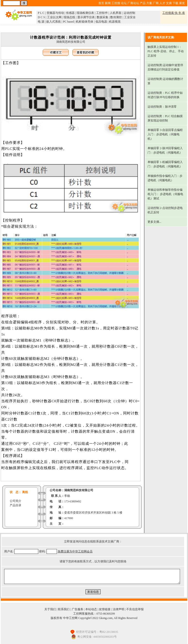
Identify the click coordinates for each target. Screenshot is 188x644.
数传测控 (116, 17)
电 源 (41, 22)
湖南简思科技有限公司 (71, 42)
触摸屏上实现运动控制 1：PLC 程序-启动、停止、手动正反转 (166, 51)
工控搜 (116, 3)
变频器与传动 (55, 13)
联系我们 (64, 609)
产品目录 (16, 505)
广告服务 (78, 609)
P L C (41, 13)
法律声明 (118, 609)
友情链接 (105, 609)
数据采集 (102, 17)
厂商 (156, 3)
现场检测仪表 (85, 13)
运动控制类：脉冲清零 (162, 107)
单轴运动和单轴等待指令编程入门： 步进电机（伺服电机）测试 (165, 194)
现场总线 (69, 17)
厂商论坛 (133, 3)
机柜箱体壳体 (85, 22)
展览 (182, 3)
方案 (149, 3)
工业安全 (130, 17)
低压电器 (101, 22)
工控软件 (102, 13)
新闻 (108, 3)
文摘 (169, 3)
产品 (143, 3)
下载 (175, 3)
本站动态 (91, 609)
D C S (41, 17)
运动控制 (129, 13)
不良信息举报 (135, 609)
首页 (101, 3)
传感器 (70, 13)
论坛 (124, 3)
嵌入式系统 (54, 22)
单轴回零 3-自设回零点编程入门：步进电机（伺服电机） (165, 134)
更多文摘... (154, 222)
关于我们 (50, 609)
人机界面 (116, 13)
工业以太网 (54, 17)
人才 (162, 3)
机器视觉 (115, 22)
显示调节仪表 (86, 17)
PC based (68, 22)
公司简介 (16, 501)
